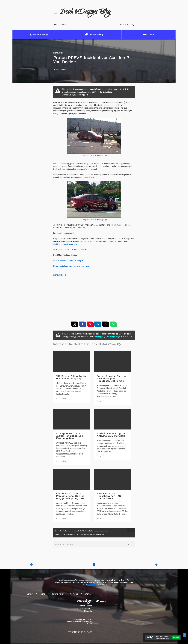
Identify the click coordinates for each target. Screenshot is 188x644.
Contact (149, 34)
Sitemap (88, 594)
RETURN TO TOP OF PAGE (80, 632)
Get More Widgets (40, 34)
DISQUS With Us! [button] (94, 544)
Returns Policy (58, 594)
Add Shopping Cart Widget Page (107, 337)
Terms (42, 594)
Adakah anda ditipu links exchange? (68, 261)
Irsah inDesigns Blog (85, 12)
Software (74, 594)
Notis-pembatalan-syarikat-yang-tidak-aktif (71, 266)
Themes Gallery (94, 34)
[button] (73, 24)
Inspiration (58, 275)
